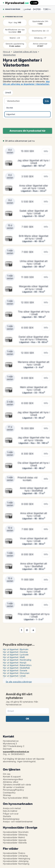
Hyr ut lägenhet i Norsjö (15, 663)
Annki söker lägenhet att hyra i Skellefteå (34, 489)
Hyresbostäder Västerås (15, 843)
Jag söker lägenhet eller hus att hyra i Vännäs (34, 439)
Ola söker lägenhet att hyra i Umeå (34, 464)
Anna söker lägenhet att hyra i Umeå (34, 514)
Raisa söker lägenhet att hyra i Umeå (34, 590)
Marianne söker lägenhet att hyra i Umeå (34, 363)
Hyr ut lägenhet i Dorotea (15, 652)
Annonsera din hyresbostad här (28, 131)
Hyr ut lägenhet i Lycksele (16, 655)
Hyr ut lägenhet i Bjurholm (16, 649)
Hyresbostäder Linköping (15, 856)
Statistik (7, 816)
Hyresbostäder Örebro (14, 853)
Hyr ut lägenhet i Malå (14, 657)
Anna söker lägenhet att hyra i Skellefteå (34, 565)
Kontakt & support (12, 777)
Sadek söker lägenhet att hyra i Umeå (34, 212)
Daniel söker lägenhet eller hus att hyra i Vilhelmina (34, 338)
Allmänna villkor (11, 782)
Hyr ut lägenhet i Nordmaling (17, 660)
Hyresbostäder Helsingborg (16, 858)
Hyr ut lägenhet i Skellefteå (16, 668)
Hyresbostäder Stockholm (16, 832)
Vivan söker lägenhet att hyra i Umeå (34, 540)
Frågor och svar (11, 814)
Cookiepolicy (9, 793)
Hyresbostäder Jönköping (16, 861)
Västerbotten (9, 55)
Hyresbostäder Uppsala (15, 840)
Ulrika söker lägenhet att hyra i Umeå (34, 262)
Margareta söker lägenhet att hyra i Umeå (34, 288)
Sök (47, 101)
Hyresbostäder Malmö (14, 837)
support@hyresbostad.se (16, 751)
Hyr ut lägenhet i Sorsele (15, 670)
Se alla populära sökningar (19, 682)
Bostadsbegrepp (11, 819)
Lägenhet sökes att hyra (25, 52)
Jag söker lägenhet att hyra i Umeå (34, 162)
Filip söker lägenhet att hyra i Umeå (34, 615)
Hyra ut (7, 52)
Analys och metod (12, 808)
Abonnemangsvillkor (13, 779)
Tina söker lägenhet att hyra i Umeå (34, 313)
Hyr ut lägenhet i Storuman (16, 673)
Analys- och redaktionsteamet (18, 821)
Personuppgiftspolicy (13, 790)
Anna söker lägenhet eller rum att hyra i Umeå (34, 187)
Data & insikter (10, 811)
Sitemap (7, 795)
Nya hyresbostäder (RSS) (16, 798)
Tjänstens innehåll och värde (17, 785)
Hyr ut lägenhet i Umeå (14, 676)
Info (46, 151)
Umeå (8, 92)
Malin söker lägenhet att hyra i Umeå (34, 388)
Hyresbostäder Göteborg (15, 835)
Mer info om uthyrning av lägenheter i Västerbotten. (26, 83)
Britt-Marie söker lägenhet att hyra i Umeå (34, 237)
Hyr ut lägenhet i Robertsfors (17, 665)
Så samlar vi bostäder (14, 787)
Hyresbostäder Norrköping (16, 864)
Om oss (7, 774)
